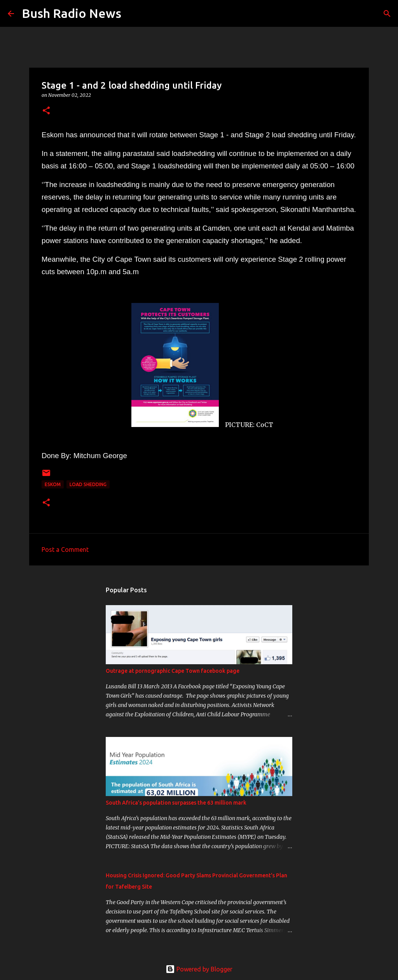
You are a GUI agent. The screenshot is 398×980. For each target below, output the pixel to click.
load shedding (88, 484)
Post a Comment (65, 549)
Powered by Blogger (199, 969)
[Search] (132, 14)
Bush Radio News (72, 13)
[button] (46, 111)
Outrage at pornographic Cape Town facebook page (173, 671)
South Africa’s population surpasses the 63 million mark (176, 803)
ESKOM (53, 484)
